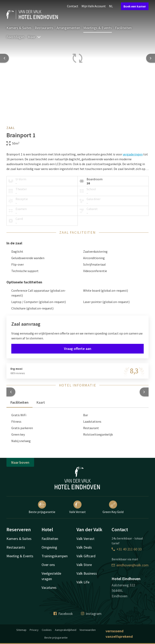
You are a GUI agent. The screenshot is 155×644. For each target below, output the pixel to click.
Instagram (91, 614)
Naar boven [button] (20, 462)
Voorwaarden (88, 630)
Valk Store (84, 565)
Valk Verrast (77, 507)
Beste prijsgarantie (42, 507)
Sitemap (21, 630)
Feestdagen (15, 37)
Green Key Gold (113, 507)
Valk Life (83, 582)
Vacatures (49, 588)
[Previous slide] (4, 58)
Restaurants (44, 28)
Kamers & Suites (19, 28)
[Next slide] (151, 58)
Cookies (47, 630)
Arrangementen (68, 28)
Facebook (63, 614)
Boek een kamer (135, 6)
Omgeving (49, 547)
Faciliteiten (123, 28)
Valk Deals (84, 547)
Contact (73, 6)
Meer (34, 37)
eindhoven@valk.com (130, 565)
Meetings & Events (98, 28)
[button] (11, 392)
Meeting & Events (20, 556)
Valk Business (87, 573)
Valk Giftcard (86, 556)
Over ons (48, 565)
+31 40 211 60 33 (127, 549)
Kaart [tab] (41, 402)
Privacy (34, 630)
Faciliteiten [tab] (19, 402)
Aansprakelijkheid (66, 630)
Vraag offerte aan (78, 349)
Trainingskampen (55, 556)
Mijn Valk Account (94, 6)
